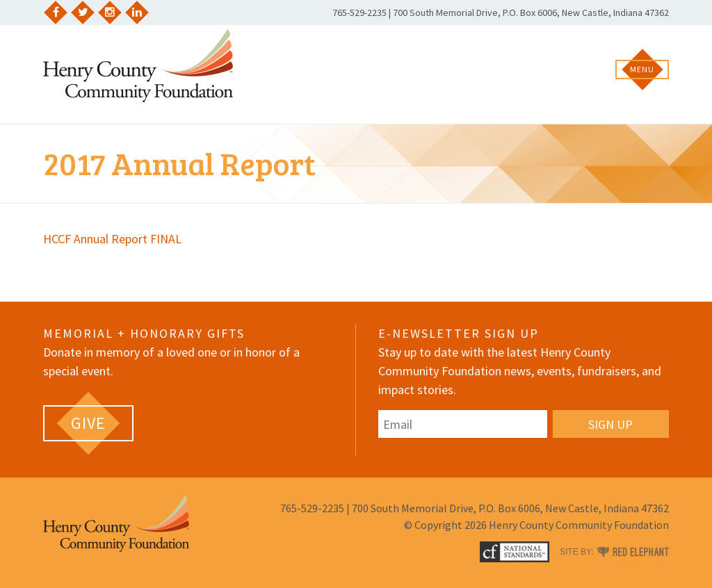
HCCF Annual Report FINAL (112, 239)
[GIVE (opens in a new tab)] (88, 423)
